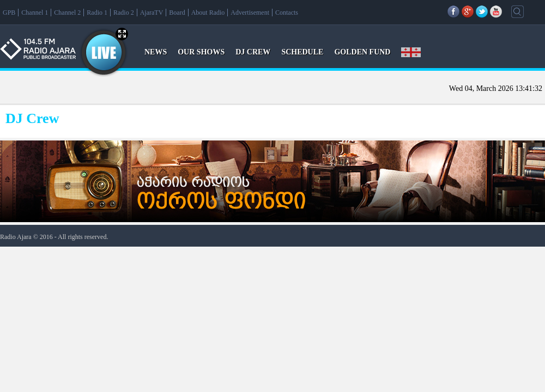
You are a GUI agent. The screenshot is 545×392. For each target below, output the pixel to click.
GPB (9, 13)
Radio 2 (124, 13)
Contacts (287, 13)
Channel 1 (35, 13)
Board (177, 13)
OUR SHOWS (201, 52)
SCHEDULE (302, 52)
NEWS (156, 52)
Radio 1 (97, 13)
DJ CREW (253, 52)
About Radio (208, 13)
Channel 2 (67, 13)
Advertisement (250, 13)
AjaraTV (152, 13)
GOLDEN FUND (362, 52)
